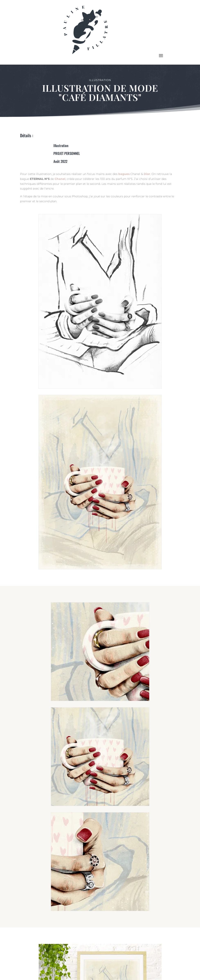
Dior (147, 174)
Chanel (60, 179)
